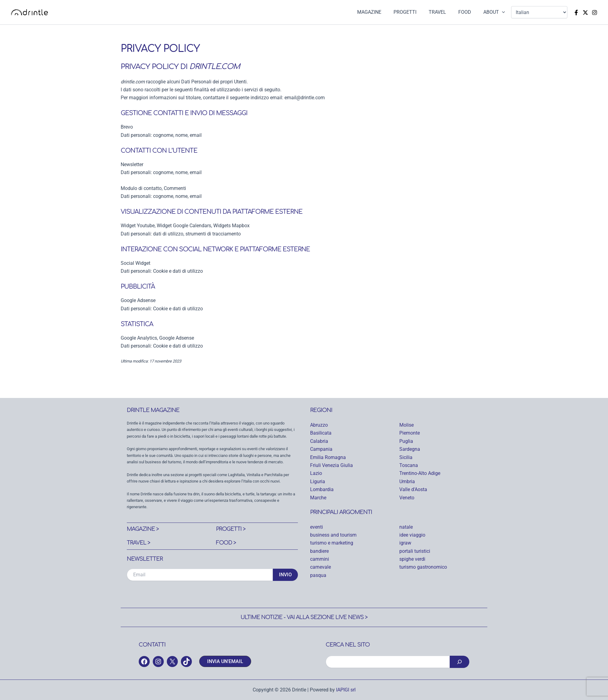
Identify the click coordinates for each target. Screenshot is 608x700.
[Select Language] (539, 12)
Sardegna (410, 449)
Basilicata (321, 433)
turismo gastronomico (423, 567)
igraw (405, 543)
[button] (225, 662)
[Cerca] (460, 662)
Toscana (409, 465)
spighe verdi (412, 559)
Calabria (319, 441)
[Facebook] (576, 13)
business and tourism (333, 535)
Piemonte (410, 433)
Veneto (407, 498)
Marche (318, 498)
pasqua (318, 575)
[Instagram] (595, 13)
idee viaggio (412, 535)
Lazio (316, 473)
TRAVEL (443, 12)
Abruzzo (319, 425)
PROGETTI (414, 12)
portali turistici (415, 551)
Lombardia (322, 489)
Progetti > (231, 529)
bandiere (319, 551)
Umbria (407, 481)
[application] (503, 12)
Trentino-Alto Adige (420, 473)
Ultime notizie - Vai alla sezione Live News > (304, 617)
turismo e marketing (332, 543)
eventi (317, 527)
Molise (407, 425)
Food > (226, 543)
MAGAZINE (380, 12)
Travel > (139, 543)
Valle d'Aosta (413, 489)
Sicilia (406, 457)
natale (406, 527)
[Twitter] (585, 13)
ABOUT (495, 12)
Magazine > (143, 529)
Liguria (318, 481)
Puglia (406, 441)
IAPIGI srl (346, 690)
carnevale (320, 567)
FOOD (468, 12)
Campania (321, 449)
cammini (320, 559)
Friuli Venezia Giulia (331, 465)
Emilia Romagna (328, 457)
